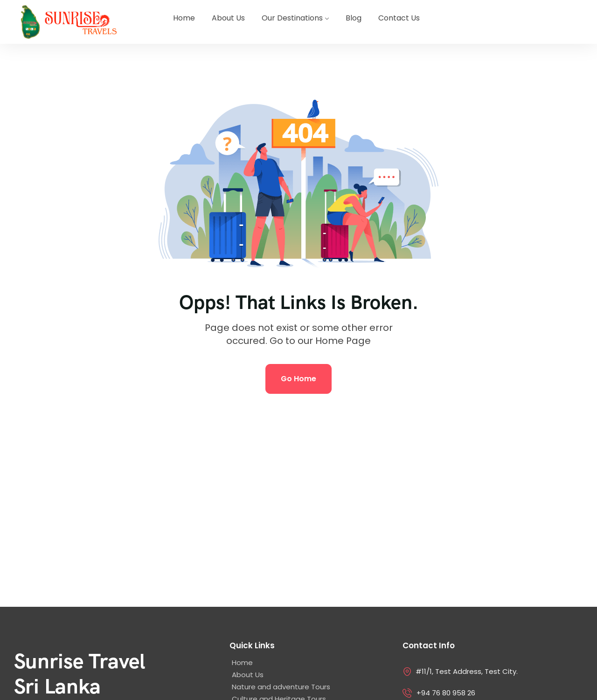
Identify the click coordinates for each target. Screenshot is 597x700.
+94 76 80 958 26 (446, 693)
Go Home (298, 379)
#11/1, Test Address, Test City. (467, 671)
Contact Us (399, 18)
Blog (354, 18)
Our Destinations (292, 18)
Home (184, 18)
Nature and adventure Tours (281, 687)
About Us (228, 18)
